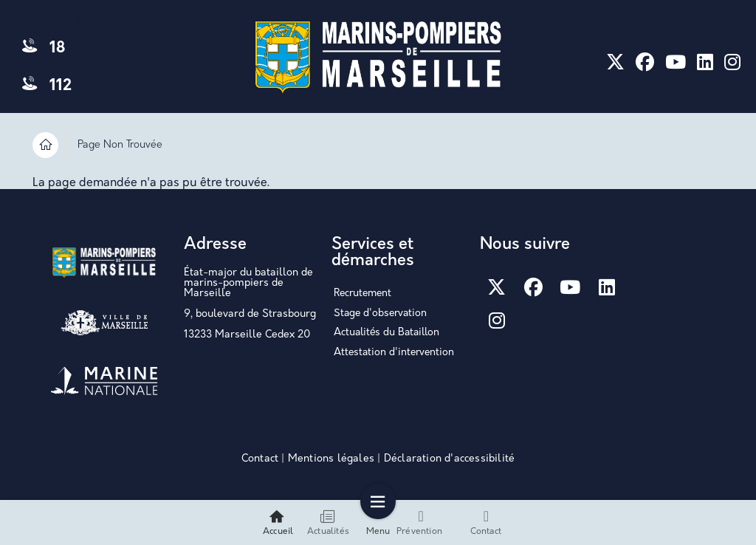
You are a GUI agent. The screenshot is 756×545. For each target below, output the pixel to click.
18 (44, 48)
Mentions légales (331, 459)
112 (47, 86)
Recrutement (362, 294)
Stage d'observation (380, 313)
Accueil (278, 522)
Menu (378, 522)
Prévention (419, 522)
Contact (260, 459)
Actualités (328, 522)
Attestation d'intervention (394, 353)
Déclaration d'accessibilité (449, 459)
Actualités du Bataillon (386, 333)
